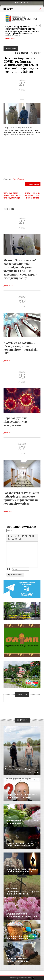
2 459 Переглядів (21, 53)
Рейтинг (36, 53)
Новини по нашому (11, 888)
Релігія (8, 933)
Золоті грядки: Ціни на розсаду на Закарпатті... (22, 822)
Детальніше (9, 286)
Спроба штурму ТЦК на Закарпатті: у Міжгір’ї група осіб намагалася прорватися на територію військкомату (22, 30)
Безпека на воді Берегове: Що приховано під (22, 769)
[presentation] (8, 536)
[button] (8, 536)
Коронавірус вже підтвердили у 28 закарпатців (16, 421)
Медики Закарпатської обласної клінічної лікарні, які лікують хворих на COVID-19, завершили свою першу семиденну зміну (20, 269)
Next (39, 25)
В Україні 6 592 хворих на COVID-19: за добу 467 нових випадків (33, 196)
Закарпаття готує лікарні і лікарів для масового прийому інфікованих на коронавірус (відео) (21, 498)
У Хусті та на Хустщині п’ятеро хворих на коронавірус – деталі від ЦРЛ (21, 348)
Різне (7, 956)
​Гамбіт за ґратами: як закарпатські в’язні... (17, 960)
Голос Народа (10, 792)
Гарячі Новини (18, 179)
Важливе (8, 911)
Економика (9, 818)
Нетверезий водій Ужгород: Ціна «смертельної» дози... (21, 844)
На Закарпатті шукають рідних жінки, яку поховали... (23, 892)
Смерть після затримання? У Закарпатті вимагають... (21, 796)
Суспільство (10, 766)
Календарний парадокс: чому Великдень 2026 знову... (22, 937)
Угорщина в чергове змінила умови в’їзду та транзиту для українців (12, 196)
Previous (37, 25)
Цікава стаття (33, 184)
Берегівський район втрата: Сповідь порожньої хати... (21, 870)
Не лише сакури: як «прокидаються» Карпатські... (22, 915)
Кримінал (9, 840)
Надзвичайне (10, 866)
